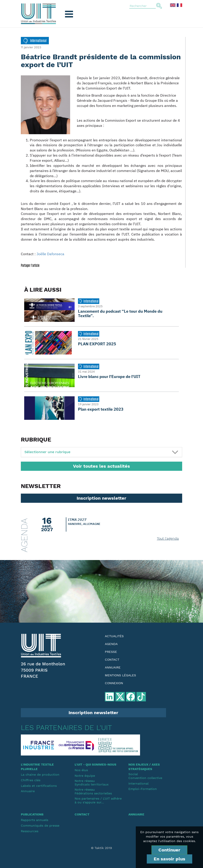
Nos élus (81, 770)
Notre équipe (85, 776)
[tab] (101, 452)
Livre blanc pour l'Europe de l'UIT (109, 377)
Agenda (111, 644)
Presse (111, 652)
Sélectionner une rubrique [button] (47, 452)
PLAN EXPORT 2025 (97, 344)
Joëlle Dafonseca (50, 254)
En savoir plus (170, 859)
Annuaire (113, 667)
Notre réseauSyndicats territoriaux (92, 783)
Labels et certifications (39, 786)
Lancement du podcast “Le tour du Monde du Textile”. (120, 313)
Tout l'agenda (168, 538)
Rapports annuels (35, 820)
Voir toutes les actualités (101, 466)
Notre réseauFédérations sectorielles (93, 791)
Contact (112, 660)
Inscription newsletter (101, 498)
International (138, 783)
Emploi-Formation (143, 789)
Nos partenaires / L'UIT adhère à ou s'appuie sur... (98, 800)
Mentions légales (120, 675)
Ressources (30, 831)
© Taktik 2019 (101, 848)
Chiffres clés (31, 780)
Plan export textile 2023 (101, 409)
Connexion (114, 683)
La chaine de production (40, 775)
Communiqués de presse (40, 826)
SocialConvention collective (145, 776)
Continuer (169, 850)
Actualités (114, 636)
